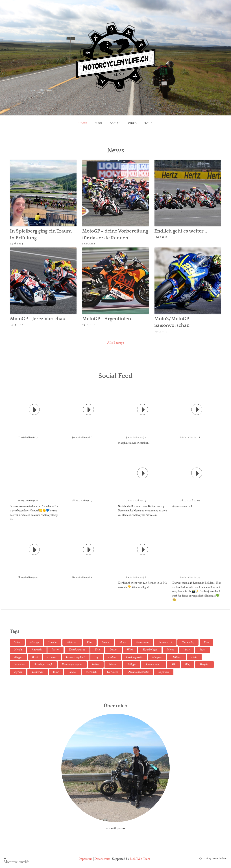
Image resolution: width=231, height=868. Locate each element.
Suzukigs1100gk (43, 664)
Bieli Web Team (140, 859)
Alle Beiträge (116, 343)
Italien (96, 664)
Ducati (114, 650)
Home (83, 123)
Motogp (34, 642)
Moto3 (55, 650)
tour (148, 123)
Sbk (173, 664)
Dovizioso (112, 672)
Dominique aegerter (138, 672)
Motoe (170, 650)
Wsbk (130, 650)
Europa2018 (165, 642)
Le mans (52, 657)
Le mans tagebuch (76, 657)
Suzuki (106, 642)
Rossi (35, 657)
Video (132, 123)
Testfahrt (204, 664)
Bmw (56, 672)
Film (90, 642)
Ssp (97, 657)
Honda (18, 650)
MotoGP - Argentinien (107, 319)
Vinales (72, 672)
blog (98, 123)
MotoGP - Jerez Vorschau (38, 319)
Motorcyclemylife (17, 862)
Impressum (86, 859)
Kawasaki (37, 650)
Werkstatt (72, 642)
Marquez (157, 657)
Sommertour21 (154, 664)
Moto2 (123, 642)
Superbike (164, 672)
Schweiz (113, 664)
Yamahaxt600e (77, 650)
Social (115, 123)
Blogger (18, 657)
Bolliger (132, 664)
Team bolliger (150, 650)
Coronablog (188, 642)
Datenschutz (102, 859)
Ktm (206, 642)
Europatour (142, 642)
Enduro (112, 657)
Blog (188, 664)
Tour (97, 650)
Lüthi (194, 657)
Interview (19, 664)
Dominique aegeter (72, 664)
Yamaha (53, 642)
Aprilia (18, 672)
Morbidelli (92, 672)
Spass (202, 650)
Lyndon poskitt (134, 657)
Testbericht (38, 672)
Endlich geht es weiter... (181, 231)
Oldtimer (177, 657)
